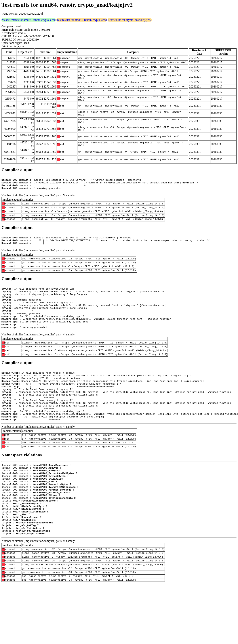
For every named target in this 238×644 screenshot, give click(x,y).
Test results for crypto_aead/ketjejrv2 (130, 20)
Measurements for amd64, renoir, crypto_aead (29, 20)
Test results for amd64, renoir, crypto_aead (82, 20)
